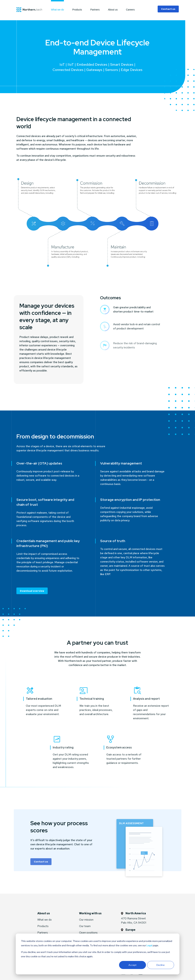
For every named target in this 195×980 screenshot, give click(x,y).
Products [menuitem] (77, 10)
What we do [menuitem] (57, 10)
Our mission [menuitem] (86, 920)
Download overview (32, 591)
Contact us (168, 9)
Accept (133, 965)
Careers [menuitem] (130, 10)
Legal (149, 945)
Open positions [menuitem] (88, 933)
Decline (161, 965)
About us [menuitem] (113, 10)
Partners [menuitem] (95, 10)
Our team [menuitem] (85, 926)
